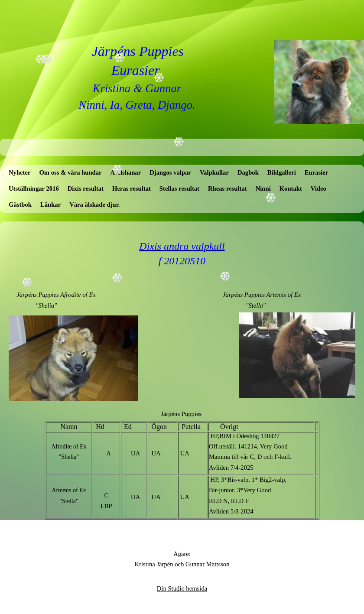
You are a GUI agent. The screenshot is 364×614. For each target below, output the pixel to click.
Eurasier (317, 172)
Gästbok (20, 205)
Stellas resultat (179, 188)
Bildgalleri (282, 172)
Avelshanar (126, 172)
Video (318, 188)
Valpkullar (214, 172)
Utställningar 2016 (34, 188)
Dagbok (248, 172)
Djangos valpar (170, 172)
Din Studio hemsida (182, 588)
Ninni (263, 188)
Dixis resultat (86, 188)
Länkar (50, 205)
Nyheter (19, 172)
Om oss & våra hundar (70, 172)
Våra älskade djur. (94, 205)
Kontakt (291, 188)
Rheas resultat (227, 188)
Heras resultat (132, 188)
